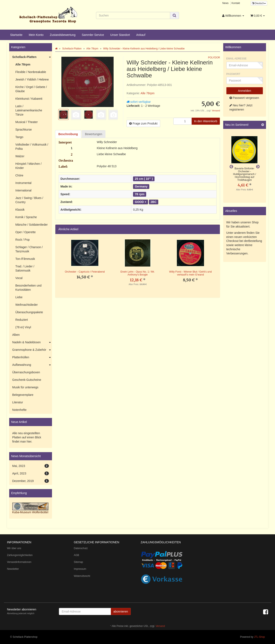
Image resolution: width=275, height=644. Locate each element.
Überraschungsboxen (26, 372)
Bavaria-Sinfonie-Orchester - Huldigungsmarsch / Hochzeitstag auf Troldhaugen (245, 174)
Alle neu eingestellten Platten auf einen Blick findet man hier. (27, 437)
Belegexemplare (23, 395)
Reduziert (22, 320)
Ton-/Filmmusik (25, 259)
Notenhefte (20, 410)
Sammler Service (93, 35)
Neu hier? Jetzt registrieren (241, 107)
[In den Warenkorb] (206, 121)
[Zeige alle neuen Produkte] (263, 125)
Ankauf (141, 35)
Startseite (16, 35)
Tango (19, 137)
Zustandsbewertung (63, 35)
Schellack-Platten (32, 57)
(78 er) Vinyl (23, 327)
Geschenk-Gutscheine (27, 380)
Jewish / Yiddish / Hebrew (32, 79)
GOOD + (141, 202)
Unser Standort (120, 35)
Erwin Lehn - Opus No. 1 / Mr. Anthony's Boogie (138, 273)
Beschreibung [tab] (68, 134)
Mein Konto (36, 35)
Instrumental (23, 183)
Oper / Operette (26, 232)
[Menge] (182, 121)
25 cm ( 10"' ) (144, 179)
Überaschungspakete (29, 312)
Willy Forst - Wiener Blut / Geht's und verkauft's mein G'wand (190, 273)
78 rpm (140, 194)
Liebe (19, 297)
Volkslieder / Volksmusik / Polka (32, 147)
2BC (153, 202)
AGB (77, 555)
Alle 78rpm (148, 93)
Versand (216, 111)
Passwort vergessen (244, 98)
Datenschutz (81, 548)
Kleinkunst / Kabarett (29, 99)
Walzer (20, 156)
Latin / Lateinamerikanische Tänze (29, 110)
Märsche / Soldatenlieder (32, 225)
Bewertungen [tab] (94, 134)
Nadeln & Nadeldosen (32, 342)
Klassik (20, 210)
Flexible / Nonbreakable (31, 72)
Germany (141, 186)
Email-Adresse (236, 59)
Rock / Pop (23, 240)
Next (258, 167)
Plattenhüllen (32, 357)
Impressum (80, 569)
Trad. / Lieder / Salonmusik (25, 268)
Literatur (18, 402)
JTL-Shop (259, 637)
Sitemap (79, 562)
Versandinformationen (19, 562)
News (226, 3)
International (23, 190)
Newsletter (13, 569)
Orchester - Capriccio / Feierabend (85, 272)
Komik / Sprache (26, 217)
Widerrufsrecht (82, 576)
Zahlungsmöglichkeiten (20, 555)
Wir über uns (14, 548)
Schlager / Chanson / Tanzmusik (29, 249)
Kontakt (236, 3)
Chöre (19, 175)
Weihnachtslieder (27, 305)
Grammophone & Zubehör (32, 350)
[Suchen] (133, 15)
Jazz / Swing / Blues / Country (29, 200)
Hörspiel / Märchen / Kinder (29, 166)
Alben (16, 335)
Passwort (233, 74)
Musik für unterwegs (25, 387)
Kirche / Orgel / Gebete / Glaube (31, 89)
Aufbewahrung (32, 365)
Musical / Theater (27, 122)
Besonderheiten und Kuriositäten (29, 288)
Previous (231, 167)
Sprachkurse (24, 130)
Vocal (19, 278)
